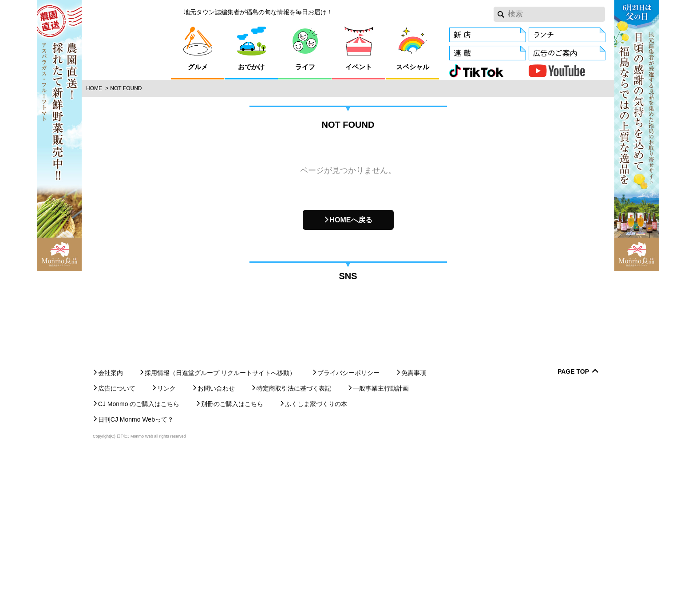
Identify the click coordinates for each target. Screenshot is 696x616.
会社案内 (111, 533)
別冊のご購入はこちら (232, 564)
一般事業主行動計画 (381, 548)
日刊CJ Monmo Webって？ (136, 579)
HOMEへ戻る (351, 220)
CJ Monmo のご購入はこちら (139, 564)
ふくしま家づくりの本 (316, 564)
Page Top (573, 531)
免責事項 (414, 533)
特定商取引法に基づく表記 (294, 548)
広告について (117, 548)
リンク (166, 548)
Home (94, 88)
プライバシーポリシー (348, 533)
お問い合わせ (216, 548)
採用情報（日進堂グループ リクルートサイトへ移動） (220, 533)
